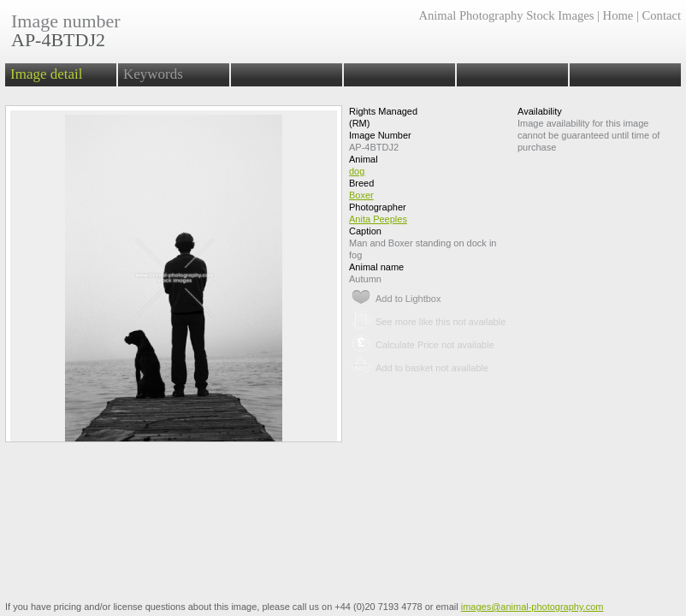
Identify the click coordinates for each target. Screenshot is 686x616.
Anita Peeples (378, 219)
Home (618, 15)
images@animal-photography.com (532, 607)
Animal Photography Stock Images (506, 15)
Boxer (361, 195)
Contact (662, 15)
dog (357, 171)
